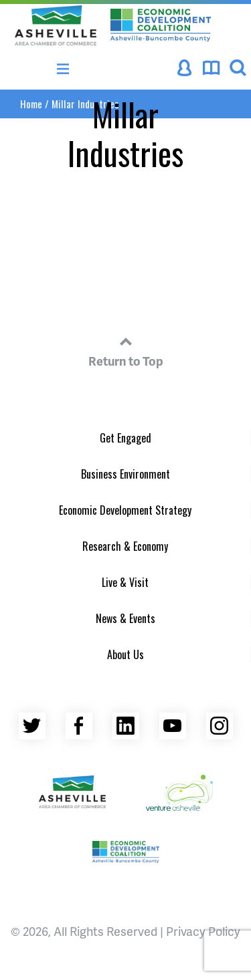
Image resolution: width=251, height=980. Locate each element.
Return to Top (126, 350)
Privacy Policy (203, 931)
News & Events (125, 618)
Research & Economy (125, 546)
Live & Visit (125, 582)
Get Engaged (125, 438)
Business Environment (125, 474)
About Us (125, 654)
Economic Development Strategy (125, 510)
